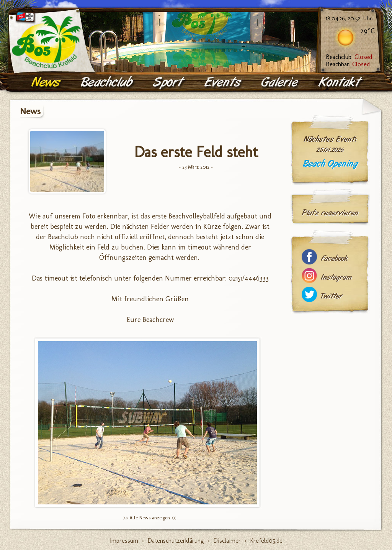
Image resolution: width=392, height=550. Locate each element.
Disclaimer (227, 541)
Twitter (332, 296)
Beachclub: (349, 57)
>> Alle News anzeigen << (150, 518)
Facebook (334, 259)
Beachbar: (348, 64)
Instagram (336, 277)
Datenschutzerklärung (176, 541)
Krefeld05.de (266, 541)
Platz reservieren (330, 213)
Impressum (124, 541)
